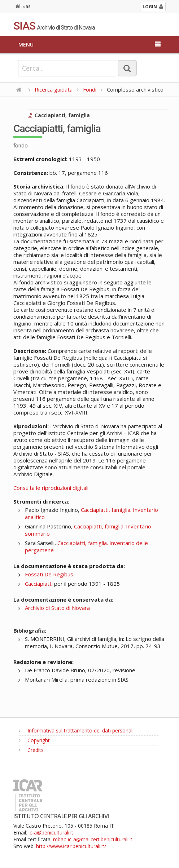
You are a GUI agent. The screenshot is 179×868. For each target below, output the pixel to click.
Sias (23, 6)
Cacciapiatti (39, 584)
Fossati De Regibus (49, 574)
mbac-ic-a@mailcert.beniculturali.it (93, 839)
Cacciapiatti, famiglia (59, 115)
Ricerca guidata (54, 89)
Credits (31, 750)
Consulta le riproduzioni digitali (51, 488)
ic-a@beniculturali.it (51, 832)
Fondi (90, 89)
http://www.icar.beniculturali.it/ (71, 846)
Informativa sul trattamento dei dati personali (76, 730)
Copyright (34, 740)
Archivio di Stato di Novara (57, 608)
